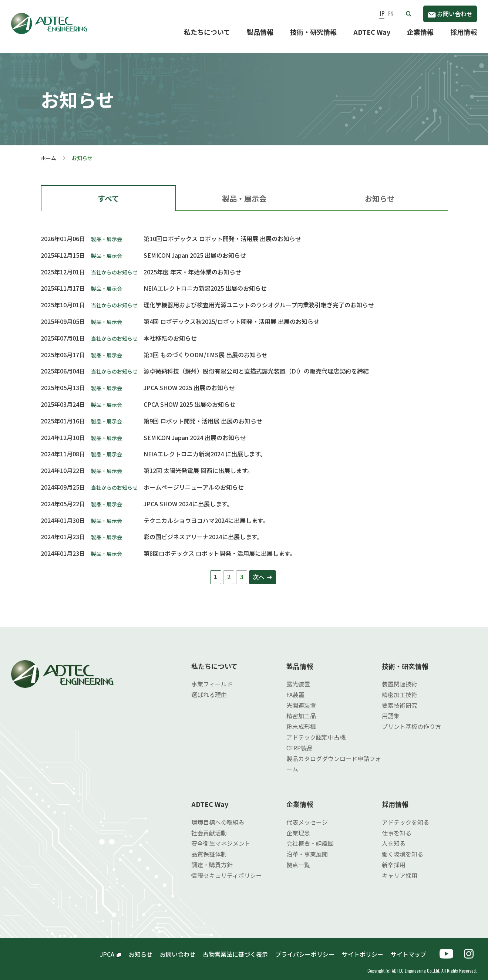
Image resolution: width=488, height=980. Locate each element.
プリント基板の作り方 (411, 720)
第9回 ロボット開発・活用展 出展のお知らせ (203, 415)
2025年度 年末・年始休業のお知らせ (192, 266)
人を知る (394, 837)
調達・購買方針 (212, 859)
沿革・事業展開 (307, 848)
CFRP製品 (299, 742)
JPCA (111, 948)
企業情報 (420, 32)
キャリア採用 (400, 869)
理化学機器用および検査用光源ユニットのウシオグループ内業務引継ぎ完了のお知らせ (259, 299)
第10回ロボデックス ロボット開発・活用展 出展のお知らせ (222, 233)
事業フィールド (212, 678)
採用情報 (464, 32)
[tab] (109, 192)
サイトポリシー (363, 948)
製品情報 (260, 32)
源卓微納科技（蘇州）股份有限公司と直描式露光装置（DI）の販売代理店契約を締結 (256, 365)
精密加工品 (301, 710)
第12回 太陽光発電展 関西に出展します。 (198, 464)
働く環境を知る (403, 848)
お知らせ (141, 948)
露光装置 (298, 678)
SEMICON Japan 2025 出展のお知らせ (195, 249)
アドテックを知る (405, 816)
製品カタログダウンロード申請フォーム (334, 758)
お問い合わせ (450, 14)
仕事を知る (397, 827)
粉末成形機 (301, 720)
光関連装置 (301, 699)
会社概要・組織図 (310, 837)
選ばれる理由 (209, 689)
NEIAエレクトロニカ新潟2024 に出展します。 (205, 448)
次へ (259, 571)
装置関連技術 (400, 678)
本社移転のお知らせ (170, 332)
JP (382, 14)
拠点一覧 (298, 859)
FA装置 (295, 689)
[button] (408, 14)
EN (391, 14)
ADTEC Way (372, 32)
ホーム (48, 152)
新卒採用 (394, 859)
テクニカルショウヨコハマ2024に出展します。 (206, 514)
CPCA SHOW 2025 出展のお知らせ (190, 398)
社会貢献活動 (209, 827)
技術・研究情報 (313, 32)
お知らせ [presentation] (380, 192)
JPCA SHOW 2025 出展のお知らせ (189, 382)
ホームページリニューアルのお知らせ (194, 481)
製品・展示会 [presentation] (244, 192)
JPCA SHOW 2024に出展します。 (188, 498)
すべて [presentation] (108, 192)
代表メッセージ (307, 816)
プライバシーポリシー (305, 948)
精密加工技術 (400, 689)
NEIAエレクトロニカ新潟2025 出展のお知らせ (205, 282)
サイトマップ (411, 948)
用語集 (391, 710)
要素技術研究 (400, 699)
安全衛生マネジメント (221, 837)
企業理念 (298, 827)
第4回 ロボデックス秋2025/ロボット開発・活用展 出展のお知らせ (231, 315)
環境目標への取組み (218, 816)
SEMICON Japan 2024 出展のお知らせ (195, 432)
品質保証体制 (209, 848)
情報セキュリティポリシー (227, 869)
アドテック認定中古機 (316, 731)
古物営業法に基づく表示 (235, 948)
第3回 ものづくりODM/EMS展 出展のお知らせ (206, 349)
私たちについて (207, 32)
